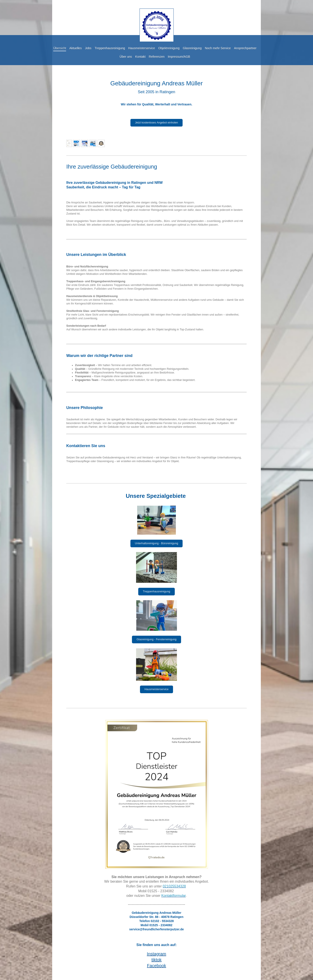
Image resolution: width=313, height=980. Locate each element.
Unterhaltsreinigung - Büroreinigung (157, 543)
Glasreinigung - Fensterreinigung (156, 639)
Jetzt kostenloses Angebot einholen (156, 123)
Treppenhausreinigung (156, 591)
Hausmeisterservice (157, 689)
